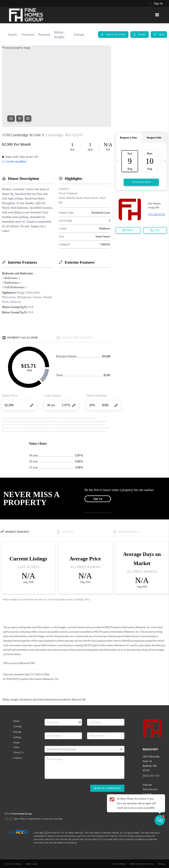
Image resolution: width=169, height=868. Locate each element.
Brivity (18, 864)
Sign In (156, 3)
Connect (18, 758)
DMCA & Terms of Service (142, 864)
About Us (18, 752)
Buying (17, 732)
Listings (18, 726)
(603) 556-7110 (151, 776)
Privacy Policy (119, 864)
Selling (17, 737)
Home (17, 721)
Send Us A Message (107, 788)
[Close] (162, 836)
